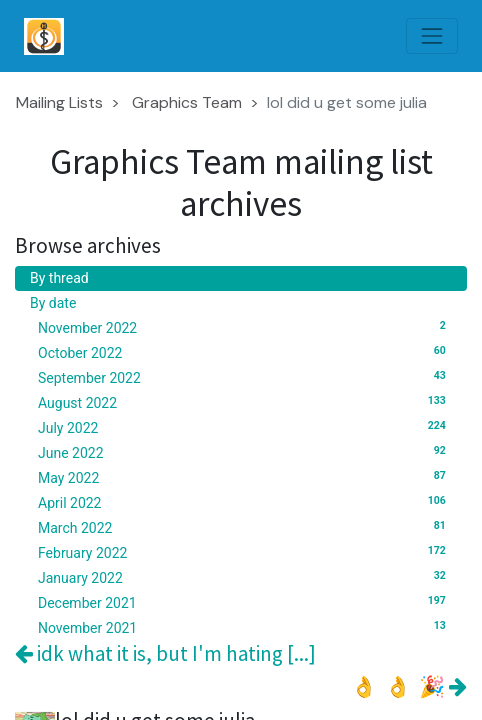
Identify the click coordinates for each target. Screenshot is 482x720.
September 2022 (245, 377)
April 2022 (245, 502)
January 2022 (245, 577)
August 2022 (245, 402)
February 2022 (245, 552)
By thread (59, 278)
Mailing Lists (59, 102)
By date (53, 303)
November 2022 (245, 327)
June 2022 (245, 452)
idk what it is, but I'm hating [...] (165, 653)
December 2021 (245, 602)
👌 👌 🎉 (409, 686)
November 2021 (245, 627)
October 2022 (245, 352)
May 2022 (245, 477)
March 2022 (245, 527)
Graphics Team (187, 102)
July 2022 (245, 427)
